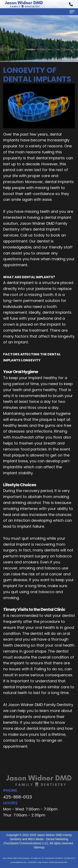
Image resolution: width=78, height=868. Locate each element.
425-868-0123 (17, 797)
